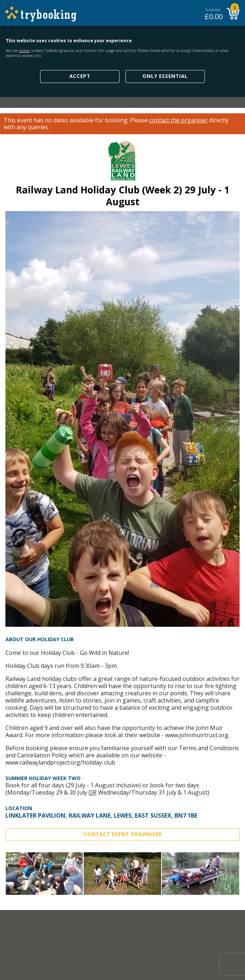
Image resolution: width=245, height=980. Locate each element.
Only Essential (165, 76)
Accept (80, 76)
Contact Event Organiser (123, 834)
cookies (24, 51)
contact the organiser (179, 120)
